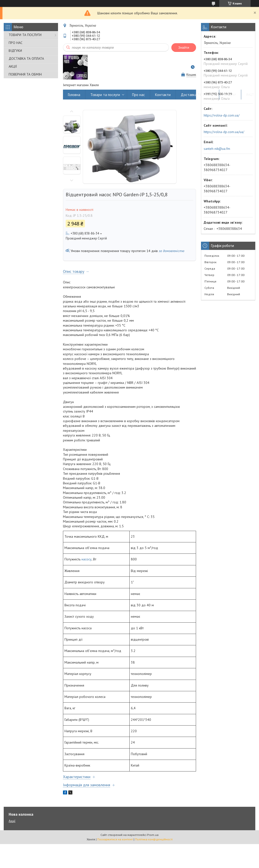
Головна (74, 95)
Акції (250, 95)
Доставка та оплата (197, 95)
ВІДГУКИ (15, 51)
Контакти (163, 95)
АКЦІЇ (13, 66)
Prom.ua (153, 835)
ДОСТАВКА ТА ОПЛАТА (26, 59)
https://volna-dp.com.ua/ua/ (224, 132)
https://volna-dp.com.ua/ (222, 115)
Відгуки (230, 95)
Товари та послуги (105, 95)
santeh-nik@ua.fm (217, 149)
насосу (87, 559)
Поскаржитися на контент (115, 839)
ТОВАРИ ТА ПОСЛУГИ (25, 35)
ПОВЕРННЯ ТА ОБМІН (25, 74)
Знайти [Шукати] (184, 48)
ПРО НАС (16, 43)
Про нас (139, 95)
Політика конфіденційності (154, 839)
